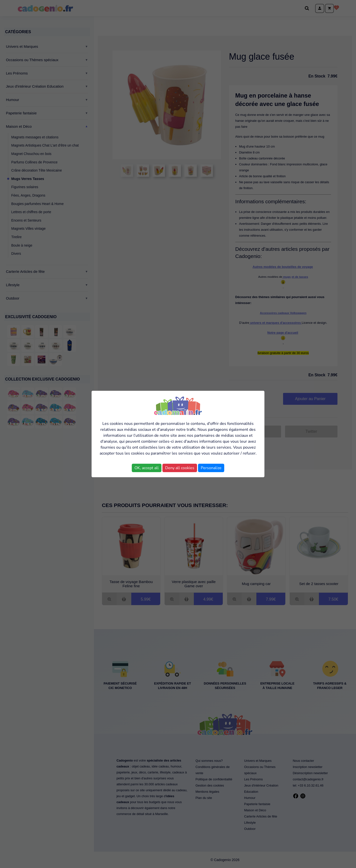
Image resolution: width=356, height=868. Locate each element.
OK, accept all (147, 468)
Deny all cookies (180, 468)
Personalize (211, 468)
